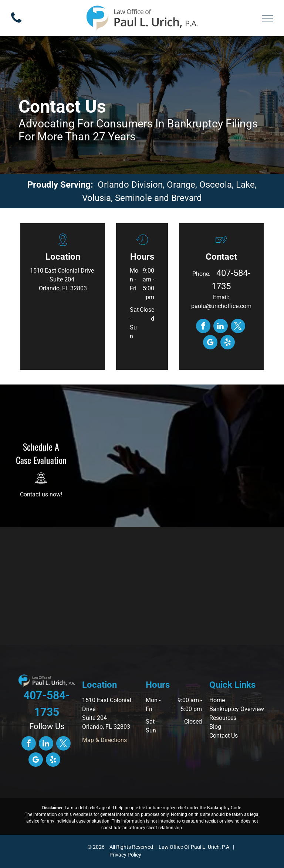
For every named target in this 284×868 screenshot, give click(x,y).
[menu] (268, 18)
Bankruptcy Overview (237, 709)
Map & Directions (104, 740)
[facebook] (203, 327)
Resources (223, 718)
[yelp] (228, 343)
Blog (215, 727)
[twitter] (238, 327)
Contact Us (224, 736)
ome (219, 700)
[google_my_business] (210, 343)
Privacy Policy (125, 855)
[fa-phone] (16, 25)
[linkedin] (221, 327)
